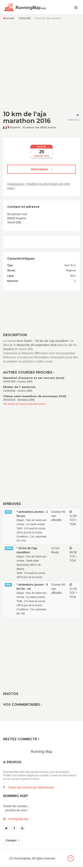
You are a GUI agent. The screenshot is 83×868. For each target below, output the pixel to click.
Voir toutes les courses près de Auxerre (24, 404)
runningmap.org (18, 819)
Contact (13, 840)
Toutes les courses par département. (31, 787)
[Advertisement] (41, 65)
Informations (42, 169)
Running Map (41, 752)
